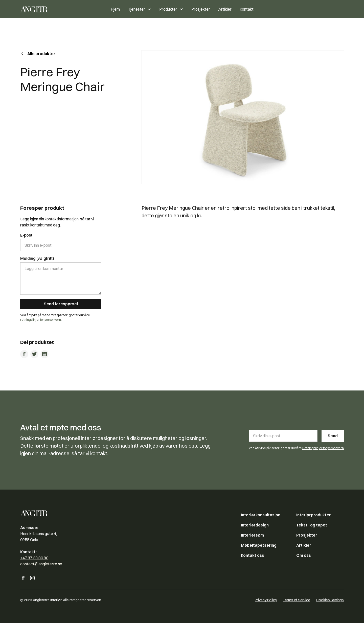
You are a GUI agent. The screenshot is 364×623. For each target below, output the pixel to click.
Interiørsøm (252, 535)
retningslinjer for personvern (41, 320)
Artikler (225, 9)
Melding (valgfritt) (37, 258)
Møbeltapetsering (259, 545)
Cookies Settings (330, 600)
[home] (47, 9)
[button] (140, 9)
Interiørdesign (255, 525)
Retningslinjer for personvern (323, 448)
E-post (26, 235)
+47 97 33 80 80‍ (34, 558)
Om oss (304, 555)
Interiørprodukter (314, 515)
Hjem (115, 9)
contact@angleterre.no (41, 564)
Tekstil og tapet (312, 525)
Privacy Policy (266, 600)
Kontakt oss (253, 555)
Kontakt (247, 9)
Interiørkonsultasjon (261, 515)
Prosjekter (201, 9)
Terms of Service (297, 600)
